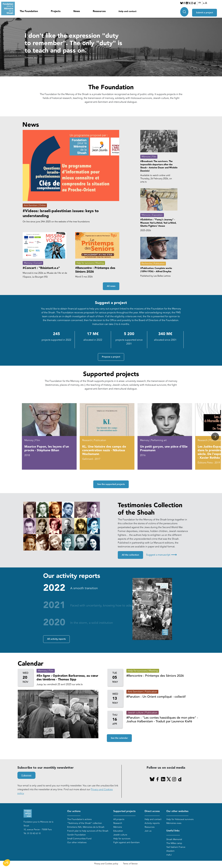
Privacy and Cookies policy (106, 864)
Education (118, 831)
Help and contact (127, 11)
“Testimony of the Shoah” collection (85, 823)
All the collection (130, 555)
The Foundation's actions (79, 819)
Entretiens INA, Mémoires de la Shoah (86, 827)
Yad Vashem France (176, 847)
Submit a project (207, 11)
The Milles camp (174, 843)
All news (111, 286)
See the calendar (119, 738)
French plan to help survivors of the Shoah (88, 831)
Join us (148, 831)
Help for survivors (122, 839)
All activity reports (56, 639)
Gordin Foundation (76, 835)
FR (201, 3)
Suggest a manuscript (161, 555)
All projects (119, 819)
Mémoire (118, 827)
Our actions (74, 811)
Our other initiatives (77, 842)
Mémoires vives (174, 823)
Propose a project (111, 357)
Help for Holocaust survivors (180, 819)
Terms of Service (130, 864)
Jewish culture (120, 835)
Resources (150, 827)
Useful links (173, 831)
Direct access (152, 811)
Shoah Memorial (174, 840)
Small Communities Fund (79, 839)
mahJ (169, 855)
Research (118, 823)
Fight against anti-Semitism (126, 842)
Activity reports (152, 823)
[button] (215, 437)
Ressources (99, 11)
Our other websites (177, 811)
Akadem (170, 851)
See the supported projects (111, 484)
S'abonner (26, 775)
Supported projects (124, 811)
